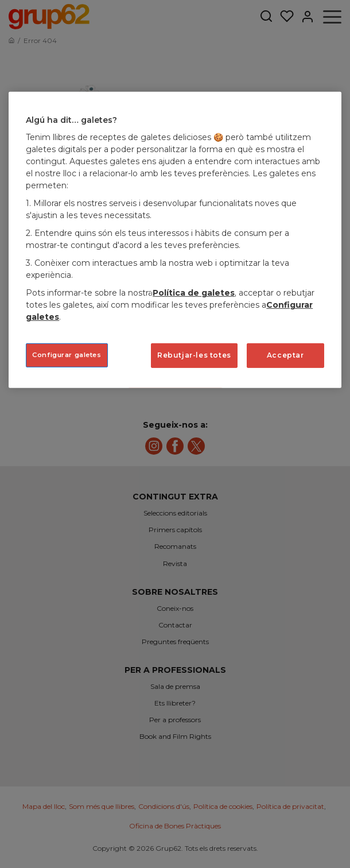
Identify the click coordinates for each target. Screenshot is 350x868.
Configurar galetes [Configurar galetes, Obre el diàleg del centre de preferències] (67, 355)
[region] (175, 240)
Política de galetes (194, 293)
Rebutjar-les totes (194, 355)
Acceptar (285, 355)
